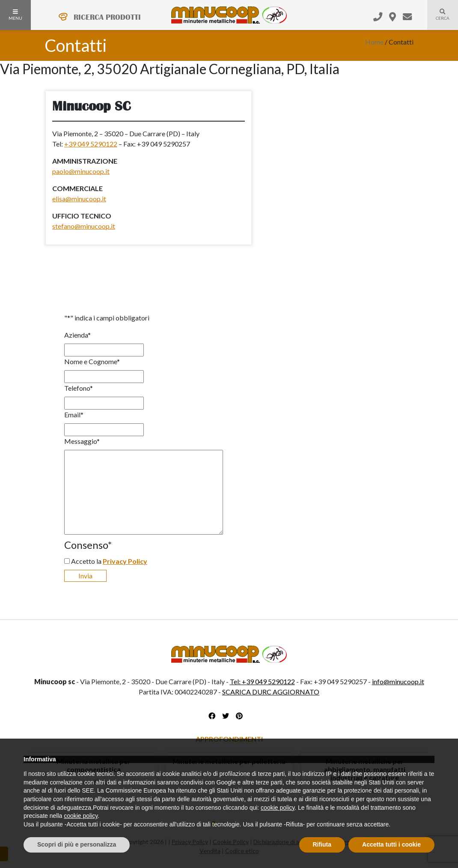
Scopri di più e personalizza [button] (77, 844)
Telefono (79, 388)
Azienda (77, 335)
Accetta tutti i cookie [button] (391, 844)
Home (374, 42)
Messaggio (82, 441)
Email (74, 415)
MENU (15, 15)
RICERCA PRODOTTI (107, 17)
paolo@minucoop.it (81, 171)
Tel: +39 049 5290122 (262, 681)
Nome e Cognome (92, 361)
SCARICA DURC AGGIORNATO (271, 692)
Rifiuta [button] (322, 844)
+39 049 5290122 (91, 144)
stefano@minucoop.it (84, 226)
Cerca (438, 20)
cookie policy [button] (278, 808)
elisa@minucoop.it (79, 199)
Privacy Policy (125, 561)
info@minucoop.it (398, 681)
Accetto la (109, 561)
